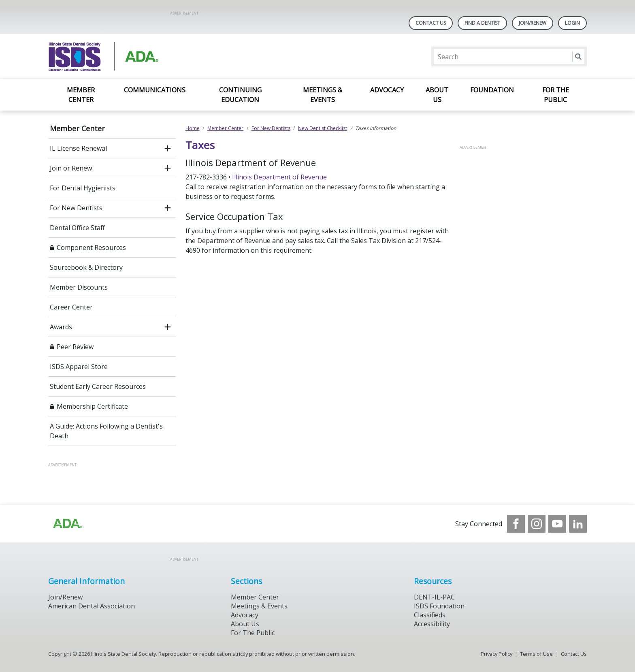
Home (193, 128)
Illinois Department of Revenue (279, 177)
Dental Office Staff (77, 228)
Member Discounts (79, 287)
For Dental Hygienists (83, 188)
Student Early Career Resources (98, 386)
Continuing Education (240, 95)
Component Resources (91, 247)
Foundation (492, 90)
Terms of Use (536, 654)
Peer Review (75, 347)
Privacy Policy (496, 654)
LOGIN (572, 23)
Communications (155, 90)
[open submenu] (168, 148)
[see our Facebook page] (516, 524)
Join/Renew (533, 23)
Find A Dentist (482, 23)
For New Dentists (76, 208)
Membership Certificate (92, 406)
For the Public (556, 95)
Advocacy (387, 90)
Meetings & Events (323, 95)
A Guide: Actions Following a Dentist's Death (106, 431)
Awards (61, 327)
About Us (437, 95)
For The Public (253, 633)
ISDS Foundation (439, 606)
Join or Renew (71, 168)
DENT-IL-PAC (434, 597)
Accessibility (432, 624)
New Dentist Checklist (323, 128)
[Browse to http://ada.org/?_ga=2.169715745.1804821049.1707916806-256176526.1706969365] (67, 524)
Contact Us (431, 23)
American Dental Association (92, 606)
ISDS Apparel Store (79, 367)
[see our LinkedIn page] (578, 524)
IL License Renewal (78, 148)
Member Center (81, 95)
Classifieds (430, 615)
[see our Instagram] (537, 524)
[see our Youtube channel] (557, 524)
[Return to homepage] (153, 57)
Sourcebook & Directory (86, 267)
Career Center (71, 307)
